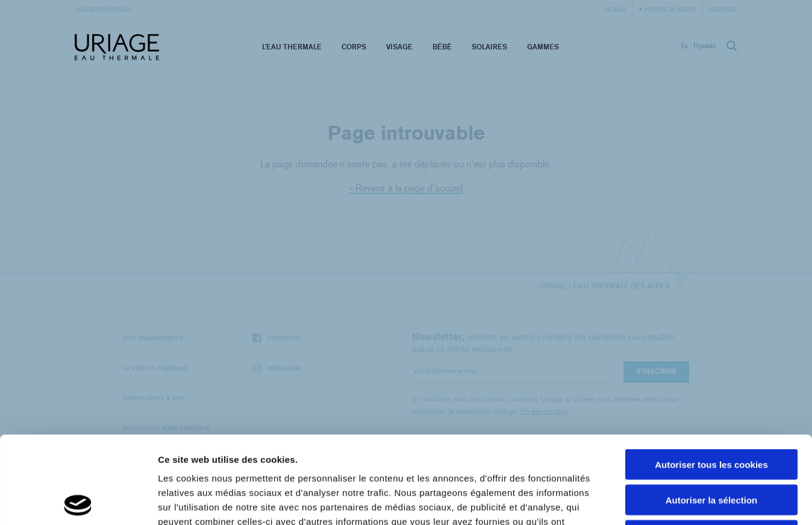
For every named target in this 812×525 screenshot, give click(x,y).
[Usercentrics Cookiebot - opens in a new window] (78, 502)
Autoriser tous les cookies (711, 377)
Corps (354, 47)
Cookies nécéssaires (711, 448)
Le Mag (615, 9)
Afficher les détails (664, 501)
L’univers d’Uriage (104, 9)
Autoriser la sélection (712, 413)
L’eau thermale (292, 47)
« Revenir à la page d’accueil (406, 188)
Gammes (543, 47)
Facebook (276, 338)
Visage (399, 47)
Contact (723, 9)
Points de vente (670, 9)
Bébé (442, 47)
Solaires (489, 47)
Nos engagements (153, 338)
